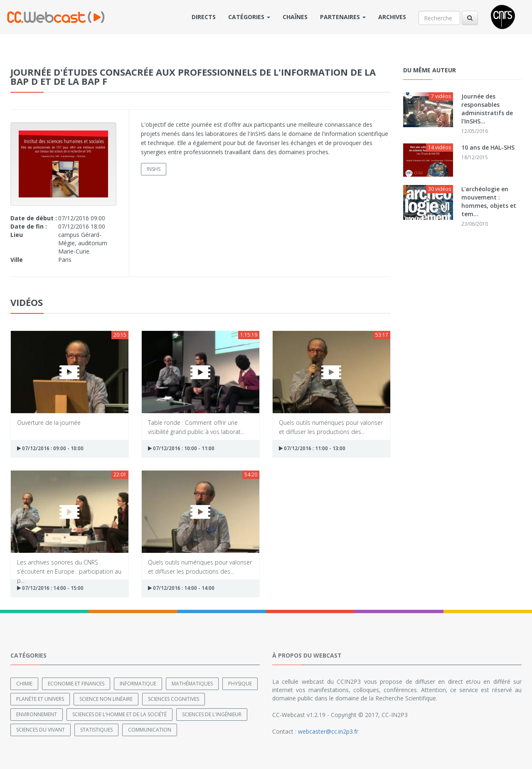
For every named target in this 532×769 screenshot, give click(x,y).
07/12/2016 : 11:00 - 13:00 (312, 448)
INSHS (154, 169)
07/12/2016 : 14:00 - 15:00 (50, 588)
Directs (204, 17)
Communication (150, 730)
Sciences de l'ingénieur (212, 714)
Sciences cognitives (174, 699)
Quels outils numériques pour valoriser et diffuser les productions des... (331, 427)
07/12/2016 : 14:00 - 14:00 (181, 588)
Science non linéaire (106, 699)
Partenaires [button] (343, 17)
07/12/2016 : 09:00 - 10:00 (50, 448)
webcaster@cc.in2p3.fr (328, 731)
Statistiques (96, 730)
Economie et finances (76, 684)
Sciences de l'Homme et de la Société (119, 714)
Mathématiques (192, 684)
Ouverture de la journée (49, 423)
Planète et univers (40, 699)
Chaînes (295, 17)
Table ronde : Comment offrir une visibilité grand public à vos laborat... (196, 427)
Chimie (24, 684)
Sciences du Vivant (41, 730)
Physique (240, 684)
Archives (392, 17)
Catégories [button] (249, 17)
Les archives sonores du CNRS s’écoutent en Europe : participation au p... (69, 566)
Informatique (138, 684)
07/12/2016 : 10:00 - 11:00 (181, 448)
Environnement (37, 714)
